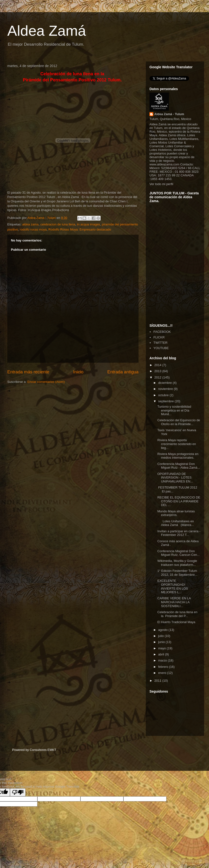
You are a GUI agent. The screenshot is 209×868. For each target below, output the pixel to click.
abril (162, 654)
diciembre (165, 383)
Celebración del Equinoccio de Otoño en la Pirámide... (179, 422)
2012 (158, 377)
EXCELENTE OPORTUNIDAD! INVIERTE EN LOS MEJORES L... (173, 586)
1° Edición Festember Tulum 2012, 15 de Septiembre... (177, 573)
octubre (164, 395)
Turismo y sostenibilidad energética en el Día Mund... (174, 410)
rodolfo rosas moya (33, 229)
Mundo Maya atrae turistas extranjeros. (176, 513)
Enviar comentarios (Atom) (46, 382)
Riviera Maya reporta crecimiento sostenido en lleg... (177, 444)
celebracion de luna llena (58, 224)
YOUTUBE (161, 348)
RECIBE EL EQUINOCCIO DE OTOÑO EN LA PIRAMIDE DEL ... (179, 501)
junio (162, 642)
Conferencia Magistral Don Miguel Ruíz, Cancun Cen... (178, 553)
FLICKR (159, 337)
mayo (162, 648)
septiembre (166, 401)
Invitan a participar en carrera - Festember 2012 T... (179, 533)
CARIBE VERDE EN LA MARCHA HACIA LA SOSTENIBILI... (174, 602)
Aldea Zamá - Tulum (169, 114)
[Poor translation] (18, 792)
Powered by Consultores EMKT (34, 750)
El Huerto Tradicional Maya (176, 622)
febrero (164, 667)
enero (163, 673)
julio (161, 636)
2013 (158, 371)
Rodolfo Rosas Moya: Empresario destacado (80, 229)
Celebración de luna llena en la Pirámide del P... (177, 614)
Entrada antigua (123, 372)
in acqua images (89, 224)
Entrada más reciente (28, 372)
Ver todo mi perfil (161, 184)
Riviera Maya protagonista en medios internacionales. (178, 456)
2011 (158, 681)
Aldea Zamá (47, 31)
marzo (163, 660)
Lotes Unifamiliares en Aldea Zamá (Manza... (175, 523)
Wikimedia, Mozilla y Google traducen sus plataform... (177, 563)
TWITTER (160, 343)
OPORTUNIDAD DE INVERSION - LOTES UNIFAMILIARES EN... (175, 478)
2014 (158, 365)
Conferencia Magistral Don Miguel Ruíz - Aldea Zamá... (179, 466)
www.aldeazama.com (164, 164)
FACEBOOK (162, 332)
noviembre (166, 389)
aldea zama (30, 224)
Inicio (78, 372)
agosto (163, 630)
